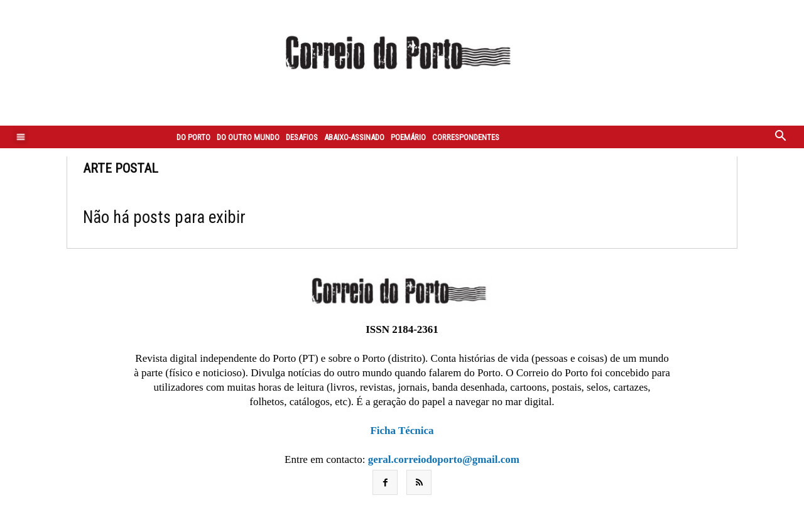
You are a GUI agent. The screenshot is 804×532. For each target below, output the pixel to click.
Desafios (302, 137)
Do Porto (193, 137)
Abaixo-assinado (354, 137)
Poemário (408, 137)
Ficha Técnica (402, 431)
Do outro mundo (248, 137)
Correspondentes (466, 137)
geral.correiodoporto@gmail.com (444, 459)
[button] (781, 137)
